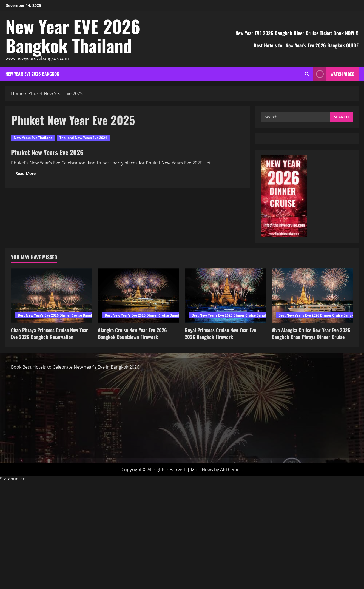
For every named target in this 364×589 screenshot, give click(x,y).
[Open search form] (307, 74)
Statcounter (12, 479)
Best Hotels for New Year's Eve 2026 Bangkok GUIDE (306, 45)
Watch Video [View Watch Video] (334, 74)
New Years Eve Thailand (33, 138)
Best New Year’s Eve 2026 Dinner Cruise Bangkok (57, 315)
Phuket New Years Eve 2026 (47, 152)
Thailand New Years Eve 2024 (83, 138)
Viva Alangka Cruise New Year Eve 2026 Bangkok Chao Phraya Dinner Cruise (311, 333)
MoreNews (202, 470)
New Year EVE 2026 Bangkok (32, 74)
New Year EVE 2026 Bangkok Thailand (73, 36)
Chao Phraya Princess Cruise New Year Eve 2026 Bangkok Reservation (49, 333)
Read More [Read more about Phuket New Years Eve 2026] (28, 174)
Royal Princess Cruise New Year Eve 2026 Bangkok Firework (220, 333)
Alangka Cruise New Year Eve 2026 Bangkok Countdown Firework (132, 333)
